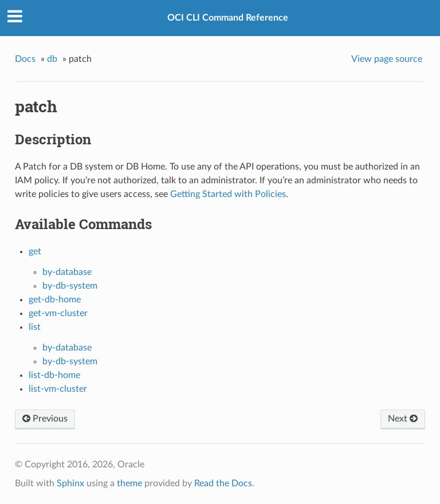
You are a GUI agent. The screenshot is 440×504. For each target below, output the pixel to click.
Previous (45, 419)
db (52, 59)
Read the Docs (223, 483)
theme (129, 483)
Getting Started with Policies (228, 194)
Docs (25, 59)
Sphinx (70, 483)
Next (403, 419)
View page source (387, 59)
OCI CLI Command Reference (228, 18)
